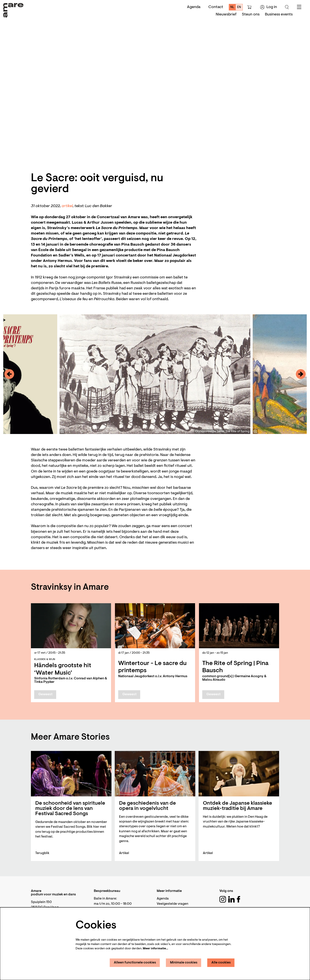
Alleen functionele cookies (135, 963)
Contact (216, 7)
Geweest (45, 694)
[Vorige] (9, 374)
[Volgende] (301, 374)
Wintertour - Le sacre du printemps (152, 667)
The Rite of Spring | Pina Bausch (235, 667)
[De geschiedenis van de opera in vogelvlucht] (155, 774)
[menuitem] (226, 15)
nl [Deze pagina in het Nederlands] (232, 7)
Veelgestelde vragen (173, 904)
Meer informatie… (155, 949)
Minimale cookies (184, 963)
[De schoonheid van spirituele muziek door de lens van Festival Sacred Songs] (71, 774)
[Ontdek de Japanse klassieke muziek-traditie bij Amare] (239, 774)
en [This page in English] (239, 7)
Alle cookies (221, 963)
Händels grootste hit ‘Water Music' (63, 669)
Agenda (194, 7)
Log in (269, 7)
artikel (67, 206)
